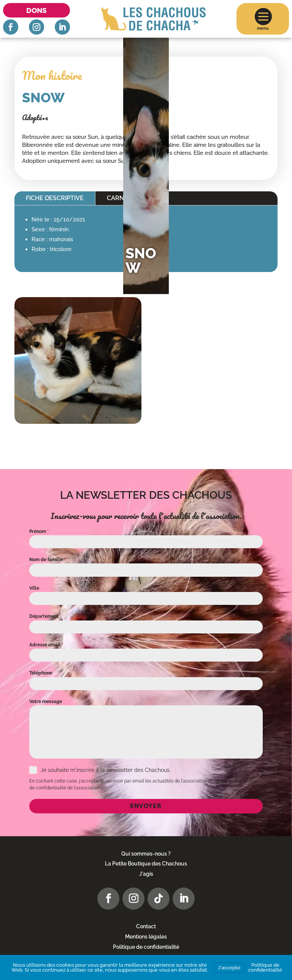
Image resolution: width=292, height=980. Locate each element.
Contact (146, 926)
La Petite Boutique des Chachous (146, 864)
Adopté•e (35, 118)
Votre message (46, 702)
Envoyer (146, 806)
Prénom (39, 531)
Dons (36, 10)
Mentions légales (146, 937)
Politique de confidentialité (146, 947)
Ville (34, 588)
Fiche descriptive (55, 198)
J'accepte (229, 968)
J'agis (146, 874)
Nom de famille (47, 560)
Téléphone (41, 673)
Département (44, 616)
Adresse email (46, 645)
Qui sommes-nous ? (146, 854)
